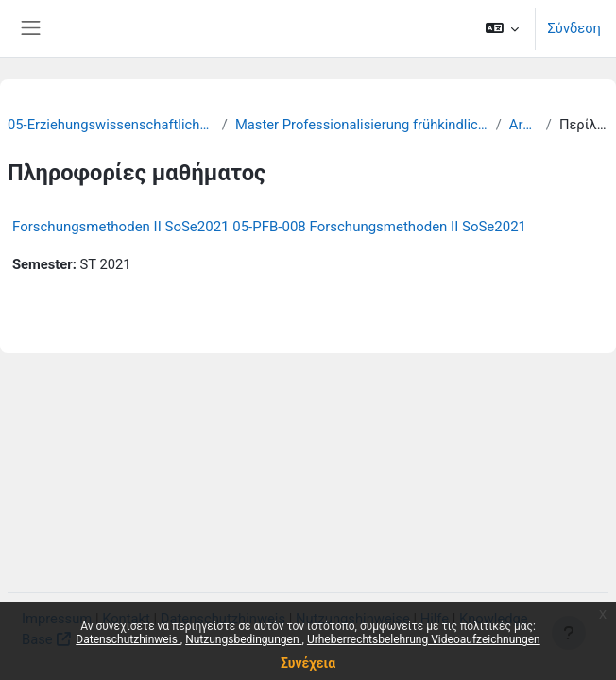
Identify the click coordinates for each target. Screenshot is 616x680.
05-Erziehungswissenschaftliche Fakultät (111, 125)
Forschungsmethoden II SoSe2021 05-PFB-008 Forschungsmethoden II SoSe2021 (269, 227)
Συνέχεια (308, 663)
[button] (502, 28)
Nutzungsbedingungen (243, 639)
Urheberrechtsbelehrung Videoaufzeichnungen (424, 639)
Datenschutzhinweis (128, 639)
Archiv (524, 125)
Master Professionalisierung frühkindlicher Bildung (362, 125)
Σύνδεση (574, 28)
